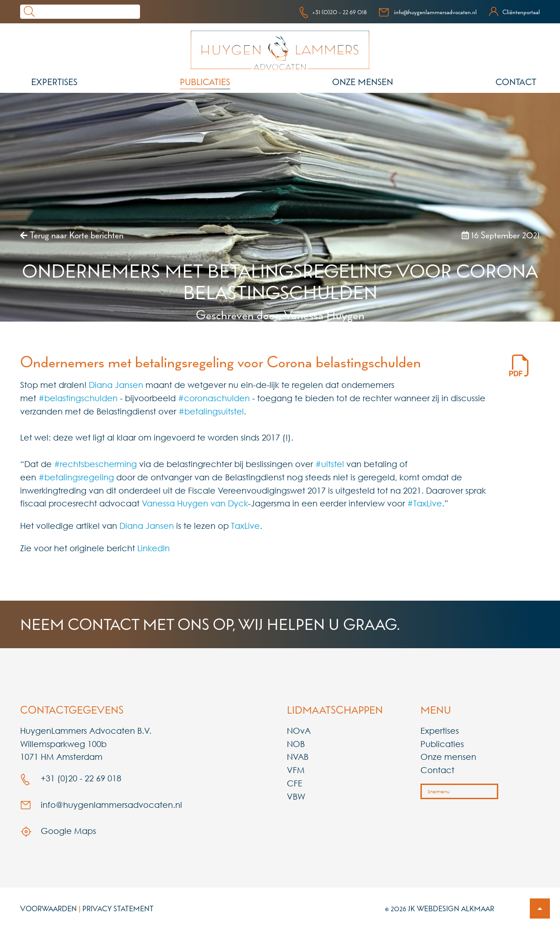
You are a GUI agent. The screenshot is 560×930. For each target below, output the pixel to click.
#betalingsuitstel (211, 411)
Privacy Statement (118, 908)
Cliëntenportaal (514, 12)
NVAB (298, 757)
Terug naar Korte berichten (72, 235)
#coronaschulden (214, 398)
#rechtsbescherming (95, 464)
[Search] (89, 12)
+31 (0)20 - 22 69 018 (333, 12)
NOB (296, 744)
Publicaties (205, 82)
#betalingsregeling (76, 477)
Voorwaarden (48, 908)
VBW (296, 796)
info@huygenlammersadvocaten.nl (428, 12)
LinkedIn (153, 548)
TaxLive (245, 526)
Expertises (54, 82)
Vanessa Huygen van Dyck (195, 503)
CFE (295, 783)
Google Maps (58, 831)
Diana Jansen (116, 385)
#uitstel (330, 464)
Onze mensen (363, 82)
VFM (296, 770)
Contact (516, 82)
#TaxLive (425, 503)
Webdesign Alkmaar (455, 908)
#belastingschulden (78, 398)
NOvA (299, 731)
